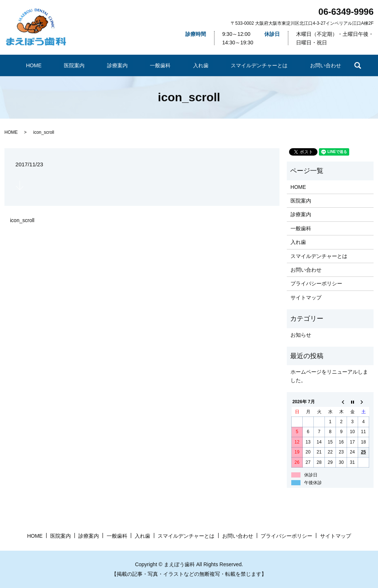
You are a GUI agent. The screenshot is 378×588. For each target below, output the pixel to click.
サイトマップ (306, 298)
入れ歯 (190, 65)
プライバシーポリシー (316, 283)
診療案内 (124, 65)
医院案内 (89, 65)
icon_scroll (22, 220)
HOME (58, 65)
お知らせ (301, 335)
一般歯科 (159, 65)
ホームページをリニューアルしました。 (329, 376)
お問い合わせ (301, 65)
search (329, 65)
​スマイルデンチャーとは (242, 65)
